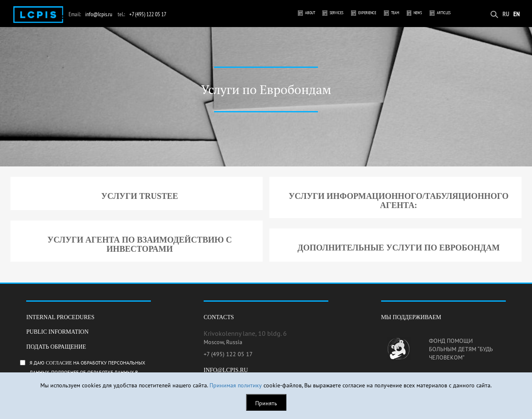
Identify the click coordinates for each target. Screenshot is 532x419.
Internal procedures (60, 317)
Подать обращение (56, 347)
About (310, 13)
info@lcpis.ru (99, 14)
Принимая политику (236, 385)
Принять (266, 403)
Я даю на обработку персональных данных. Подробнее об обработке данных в (93, 371)
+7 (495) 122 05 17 (148, 14)
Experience (367, 13)
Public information (57, 332)
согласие (59, 363)
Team (395, 13)
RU (506, 14)
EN (517, 14)
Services (336, 13)
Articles (444, 13)
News (418, 13)
